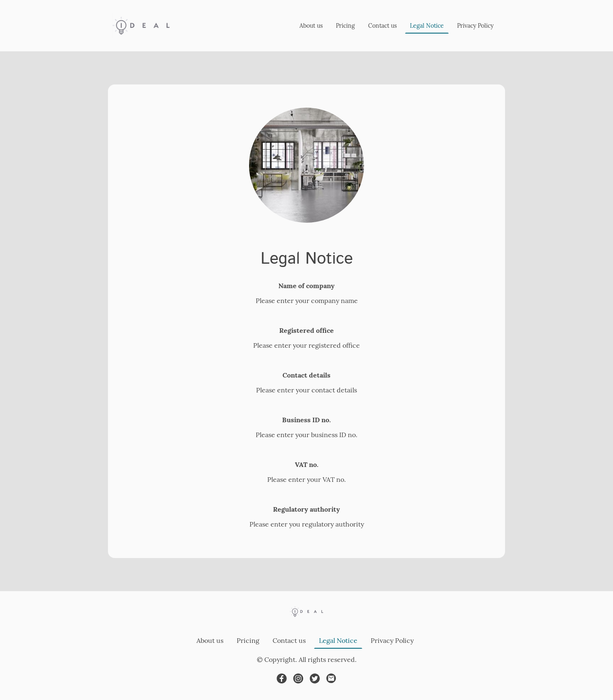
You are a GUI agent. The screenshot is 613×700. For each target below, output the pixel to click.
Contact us (382, 26)
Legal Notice (427, 26)
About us (311, 26)
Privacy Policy (475, 26)
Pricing (345, 26)
